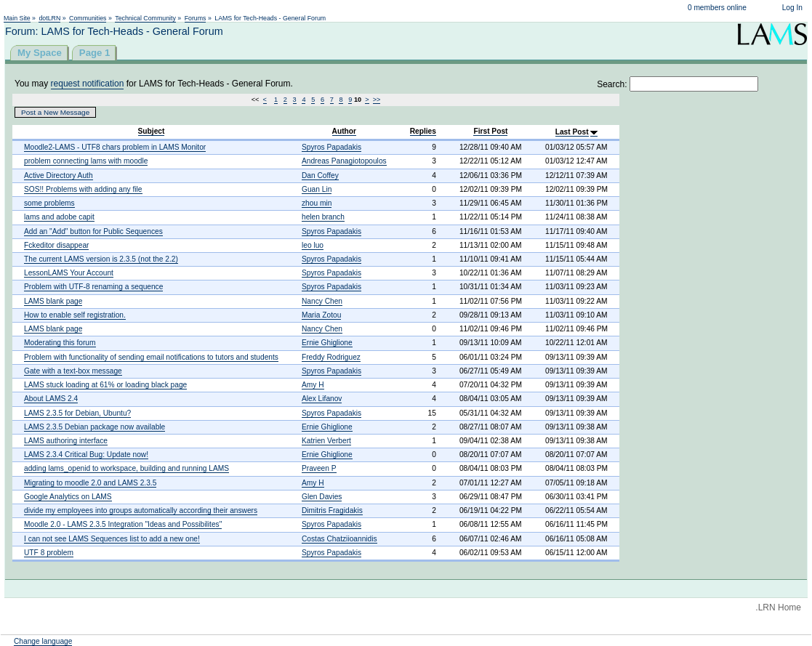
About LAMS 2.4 (51, 399)
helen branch (323, 217)
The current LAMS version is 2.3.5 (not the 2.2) (101, 259)
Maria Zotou (321, 315)
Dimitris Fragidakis (332, 510)
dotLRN (49, 18)
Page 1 (95, 53)
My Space (40, 53)
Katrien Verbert (326, 441)
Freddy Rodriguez (331, 357)
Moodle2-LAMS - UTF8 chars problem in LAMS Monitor (115, 147)
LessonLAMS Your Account (69, 273)
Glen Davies (322, 497)
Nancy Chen (322, 301)
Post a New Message (55, 112)
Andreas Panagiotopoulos (344, 161)
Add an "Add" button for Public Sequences (93, 231)
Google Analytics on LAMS (68, 497)
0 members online (717, 8)
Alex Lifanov (322, 399)
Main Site (17, 18)
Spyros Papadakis (331, 147)
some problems (49, 203)
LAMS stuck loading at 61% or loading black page (105, 385)
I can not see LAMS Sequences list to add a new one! (112, 539)
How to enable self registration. (75, 315)
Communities (88, 18)
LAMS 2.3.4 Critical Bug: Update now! (86, 455)
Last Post (572, 132)
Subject (152, 131)
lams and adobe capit (59, 217)
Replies (423, 131)
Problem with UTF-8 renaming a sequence (93, 287)
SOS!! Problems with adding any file (83, 189)
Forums (196, 18)
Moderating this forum (60, 343)
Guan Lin (317, 189)
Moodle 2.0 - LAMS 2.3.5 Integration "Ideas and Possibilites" (123, 524)
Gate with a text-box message (73, 371)
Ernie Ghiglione (327, 343)
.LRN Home (778, 607)
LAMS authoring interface (66, 441)
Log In (792, 8)
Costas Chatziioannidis (339, 539)
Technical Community (145, 18)
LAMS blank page (53, 301)
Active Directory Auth (59, 175)
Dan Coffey (320, 175)
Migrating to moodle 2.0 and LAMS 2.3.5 (90, 483)
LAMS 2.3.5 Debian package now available (95, 427)
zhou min (317, 203)
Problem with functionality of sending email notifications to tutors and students (151, 357)
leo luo (313, 245)
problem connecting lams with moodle (86, 161)
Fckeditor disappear (56, 245)
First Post (490, 131)
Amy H (313, 385)
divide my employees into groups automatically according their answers (141, 510)
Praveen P (319, 468)
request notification (88, 84)
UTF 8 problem (49, 553)
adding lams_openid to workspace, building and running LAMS (126, 468)
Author (344, 131)
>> (377, 100)
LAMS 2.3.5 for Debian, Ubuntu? (77, 413)
